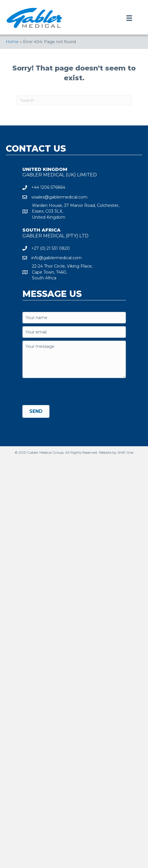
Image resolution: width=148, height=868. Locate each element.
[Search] (74, 100)
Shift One (125, 452)
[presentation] (66, 392)
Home (12, 42)
